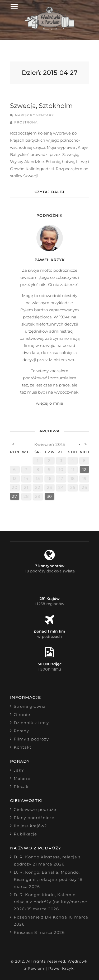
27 (15, 496)
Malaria (22, 778)
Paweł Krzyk (50, 260)
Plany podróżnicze (34, 818)
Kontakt (23, 747)
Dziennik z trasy (31, 723)
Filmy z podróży (31, 739)
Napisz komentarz (34, 115)
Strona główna (30, 706)
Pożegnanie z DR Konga (40, 917)
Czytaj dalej (49, 192)
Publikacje (25, 834)
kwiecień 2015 (50, 444)
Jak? (19, 770)
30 (49, 496)
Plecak (21, 787)
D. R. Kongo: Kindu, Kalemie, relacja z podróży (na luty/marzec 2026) (50, 902)
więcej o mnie (49, 403)
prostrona (26, 122)
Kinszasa (23, 932)
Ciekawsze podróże (35, 809)
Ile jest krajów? (30, 826)
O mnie (22, 714)
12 (84, 469)
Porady (21, 731)
